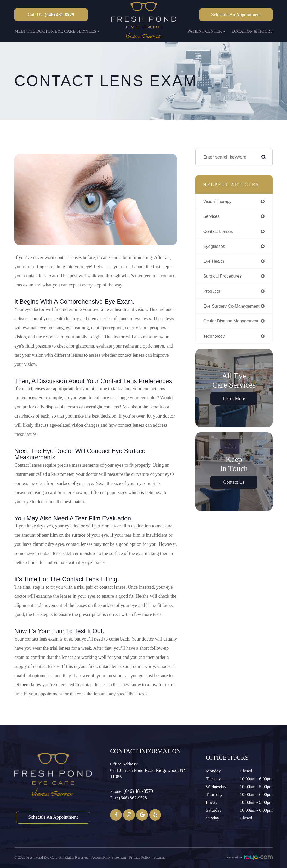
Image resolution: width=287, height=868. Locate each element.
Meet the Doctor (34, 31)
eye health (214, 262)
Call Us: (51, 15)
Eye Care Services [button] (77, 31)
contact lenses (219, 232)
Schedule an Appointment (236, 15)
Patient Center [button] (206, 31)
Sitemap (160, 857)
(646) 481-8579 (138, 791)
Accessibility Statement (109, 857)
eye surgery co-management (233, 308)
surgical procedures (224, 277)
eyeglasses (215, 247)
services (212, 216)
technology (215, 338)
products (212, 293)
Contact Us (234, 485)
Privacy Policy (140, 857)
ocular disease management (233, 323)
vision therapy (218, 201)
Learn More (234, 401)
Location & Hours (252, 31)
